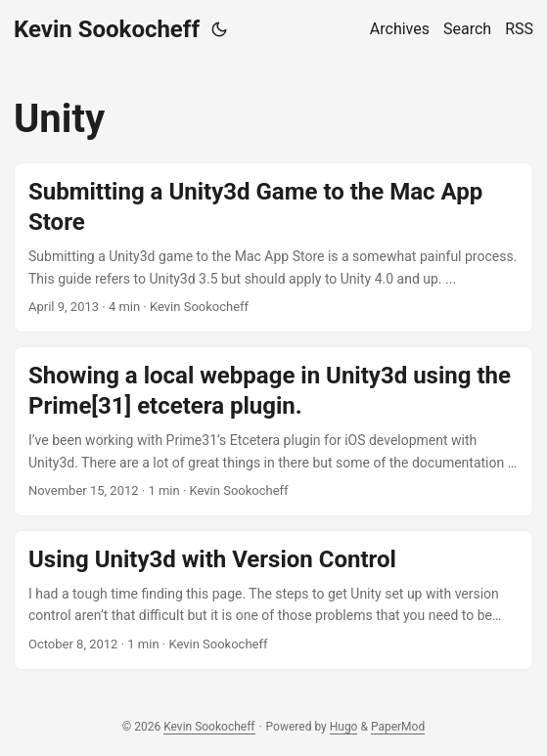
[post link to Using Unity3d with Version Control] (273, 600)
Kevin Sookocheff (107, 29)
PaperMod (398, 727)
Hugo (344, 727)
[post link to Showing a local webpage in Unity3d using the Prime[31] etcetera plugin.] (273, 431)
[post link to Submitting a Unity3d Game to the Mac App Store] (273, 247)
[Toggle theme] (219, 29)
